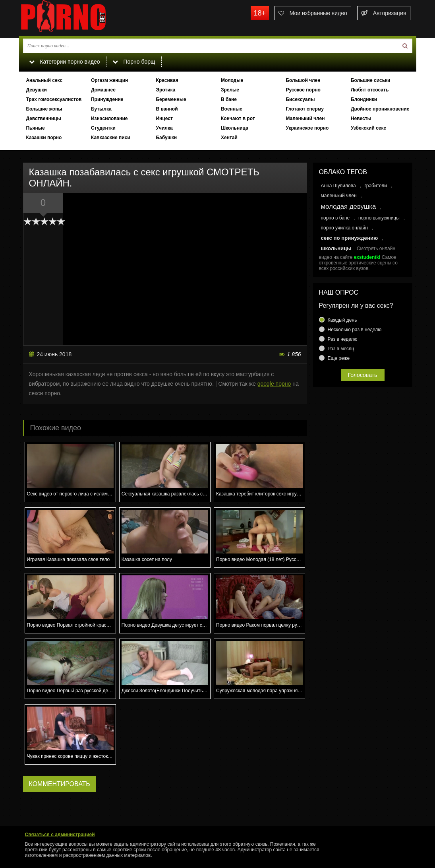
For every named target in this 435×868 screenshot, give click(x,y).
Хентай (229, 138)
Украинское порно (307, 128)
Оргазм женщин (109, 80)
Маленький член (305, 118)
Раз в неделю (343, 339)
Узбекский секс (368, 128)
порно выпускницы (379, 218)
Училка (164, 128)
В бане (229, 99)
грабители (376, 186)
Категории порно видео (65, 62)
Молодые (232, 80)
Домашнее (103, 90)
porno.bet (79, 18)
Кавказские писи (111, 138)
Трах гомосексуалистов (54, 99)
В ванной (167, 109)
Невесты (361, 118)
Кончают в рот (238, 118)
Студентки (103, 128)
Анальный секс (44, 80)
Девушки (36, 90)
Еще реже (339, 358)
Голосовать (363, 375)
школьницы (336, 248)
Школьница (235, 128)
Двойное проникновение (380, 109)
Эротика (165, 90)
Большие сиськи (371, 80)
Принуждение (107, 99)
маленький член (339, 196)
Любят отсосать (370, 90)
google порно (274, 384)
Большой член (303, 80)
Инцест (164, 118)
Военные (232, 109)
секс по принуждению (350, 238)
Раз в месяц (341, 349)
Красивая (167, 80)
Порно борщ (134, 62)
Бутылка (101, 109)
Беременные (171, 99)
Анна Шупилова (338, 186)
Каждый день (342, 320)
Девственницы (43, 118)
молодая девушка (349, 207)
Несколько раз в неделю (355, 330)
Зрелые (230, 90)
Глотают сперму (305, 109)
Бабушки (166, 138)
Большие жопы (44, 109)
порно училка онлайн (344, 228)
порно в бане (335, 218)
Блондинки (364, 99)
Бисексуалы (300, 99)
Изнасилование (109, 118)
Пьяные (35, 128)
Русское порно (303, 90)
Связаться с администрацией (60, 835)
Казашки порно (44, 138)
